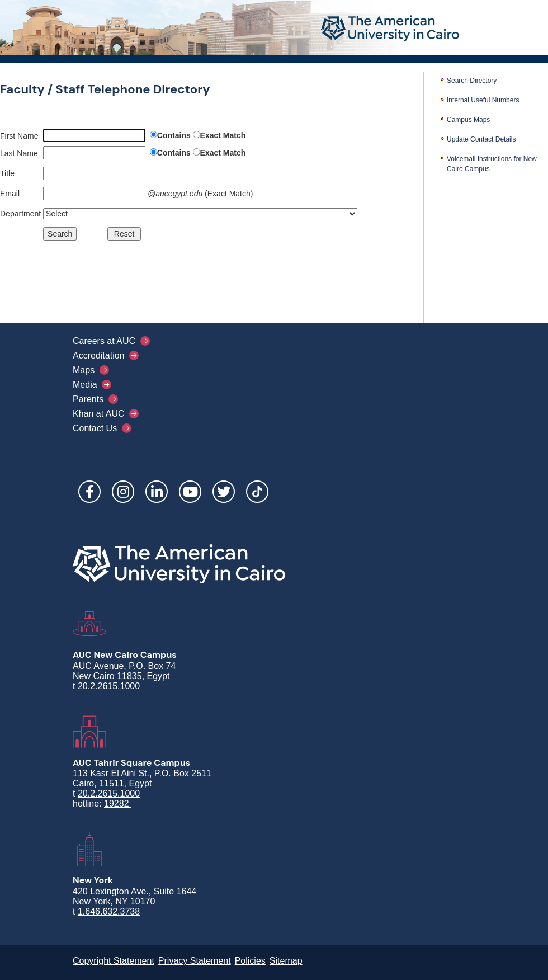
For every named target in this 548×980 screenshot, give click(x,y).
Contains (174, 135)
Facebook (89, 492)
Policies (250, 961)
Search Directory (472, 81)
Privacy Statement (195, 961)
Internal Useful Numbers (483, 100)
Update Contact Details (481, 139)
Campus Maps (468, 120)
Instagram (123, 492)
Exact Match (223, 135)
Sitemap (286, 961)
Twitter (224, 492)
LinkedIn (157, 492)
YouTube (190, 492)
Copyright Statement (114, 961)
